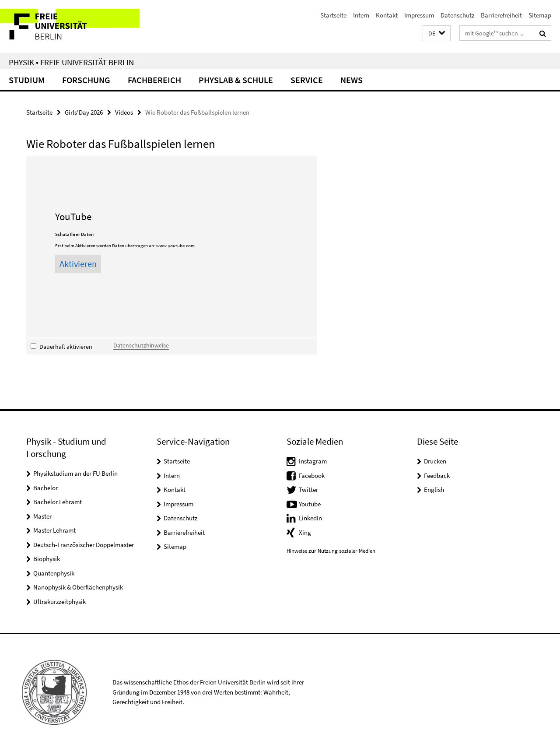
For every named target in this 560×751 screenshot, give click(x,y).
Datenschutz (457, 15)
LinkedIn (310, 518)
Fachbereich (154, 80)
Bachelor (45, 488)
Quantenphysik (54, 573)
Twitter (308, 490)
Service (307, 80)
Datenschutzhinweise (141, 345)
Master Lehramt (54, 530)
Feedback (437, 476)
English (434, 490)
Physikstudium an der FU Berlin (75, 473)
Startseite (333, 15)
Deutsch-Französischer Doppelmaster (84, 545)
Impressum (419, 15)
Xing (305, 532)
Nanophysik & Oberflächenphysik (78, 587)
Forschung (86, 80)
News (352, 80)
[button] (437, 33)
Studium (27, 80)
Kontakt (387, 15)
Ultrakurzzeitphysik (59, 602)
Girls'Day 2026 (84, 112)
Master (42, 516)
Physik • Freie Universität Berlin (71, 62)
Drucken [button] (435, 461)
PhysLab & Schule (236, 80)
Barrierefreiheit (501, 15)
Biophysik (47, 559)
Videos (124, 112)
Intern (361, 15)
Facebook (312, 476)
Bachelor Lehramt (58, 502)
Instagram (313, 461)
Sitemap (540, 15)
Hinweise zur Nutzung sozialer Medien (331, 551)
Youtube (310, 504)
